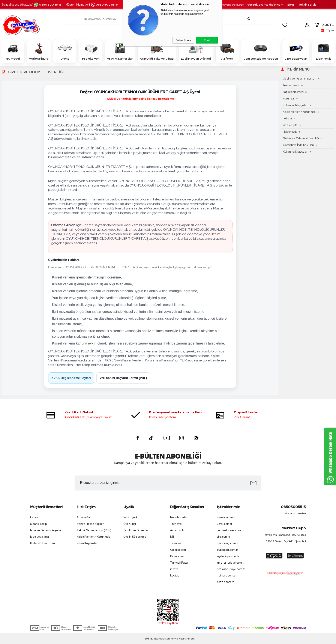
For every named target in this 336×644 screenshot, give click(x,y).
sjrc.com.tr (224, 537)
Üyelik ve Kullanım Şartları (300, 79)
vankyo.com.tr (226, 517)
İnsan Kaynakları (88, 543)
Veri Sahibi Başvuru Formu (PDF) (123, 378)
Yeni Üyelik (130, 517)
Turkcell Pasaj (179, 563)
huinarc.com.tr (226, 576)
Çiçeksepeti (178, 550)
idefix (174, 569)
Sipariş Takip (38, 524)
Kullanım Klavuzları (43, 543)
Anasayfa (83, 517)
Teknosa (176, 543)
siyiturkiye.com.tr (228, 556)
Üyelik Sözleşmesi (135, 537)
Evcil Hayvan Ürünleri (196, 51)
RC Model (13, 51)
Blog (291, 5)
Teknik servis (307, 5)
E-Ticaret (156, 639)
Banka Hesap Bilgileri (91, 524)
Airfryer (227, 51)
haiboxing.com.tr (228, 543)
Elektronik (323, 51)
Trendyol (176, 524)
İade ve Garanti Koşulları (46, 530)
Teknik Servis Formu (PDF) (94, 530)
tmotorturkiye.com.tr (231, 563)
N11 (172, 537)
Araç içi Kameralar (120, 51)
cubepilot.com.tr (227, 550)
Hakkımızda (290, 132)
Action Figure (39, 51)
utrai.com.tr (225, 524)
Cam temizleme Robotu (261, 51)
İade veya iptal (40, 537)
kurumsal (289, 99)
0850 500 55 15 (48, 5)
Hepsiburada (178, 517)
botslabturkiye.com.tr (231, 569)
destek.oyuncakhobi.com (265, 5)
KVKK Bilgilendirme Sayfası (71, 378)
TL (324, 25)
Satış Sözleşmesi (293, 92)
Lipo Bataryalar (296, 51)
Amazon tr (177, 530)
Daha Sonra (184, 40)
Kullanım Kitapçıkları (295, 105)
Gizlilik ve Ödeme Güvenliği (301, 138)
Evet (207, 40)
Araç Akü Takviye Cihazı (157, 51)
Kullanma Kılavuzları (296, 152)
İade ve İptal (290, 125)
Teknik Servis (291, 85)
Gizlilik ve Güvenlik (136, 530)
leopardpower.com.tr (230, 530)
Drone (65, 51)
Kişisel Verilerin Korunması (299, 112)
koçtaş (175, 576)
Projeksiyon (91, 51)
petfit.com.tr (225, 582)
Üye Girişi (130, 524)
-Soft (146, 639)
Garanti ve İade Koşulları (298, 145)
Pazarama (177, 556)
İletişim (287, 118)
